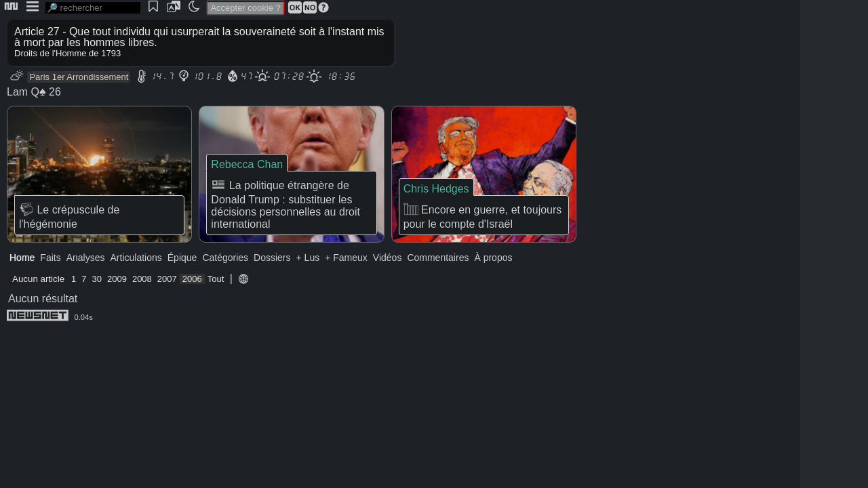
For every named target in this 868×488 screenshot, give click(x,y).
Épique (182, 258)
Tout (216, 279)
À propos (493, 258)
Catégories (225, 258)
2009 (117, 279)
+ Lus (308, 258)
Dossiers (272, 258)
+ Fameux (346, 258)
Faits (50, 258)
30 (97, 279)
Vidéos (388, 258)
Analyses (86, 258)
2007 (167, 279)
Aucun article (38, 279)
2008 (142, 279)
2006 (192, 279)
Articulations (136, 258)
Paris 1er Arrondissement (79, 77)
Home (22, 258)
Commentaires (438, 258)
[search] (93, 8)
